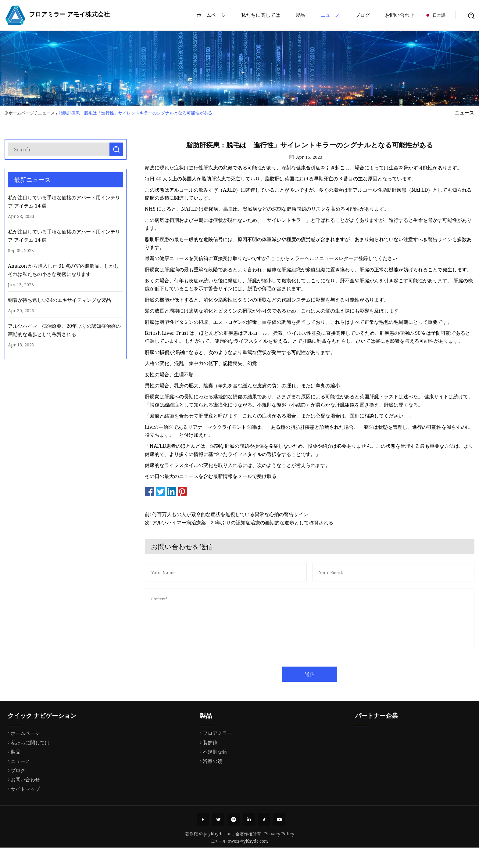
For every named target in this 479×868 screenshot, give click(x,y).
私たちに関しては (261, 15)
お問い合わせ (400, 15)
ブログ (363, 15)
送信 (325, 674)
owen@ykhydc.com (248, 841)
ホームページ (211, 15)
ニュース (330, 15)
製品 (300, 15)
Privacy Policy (279, 834)
